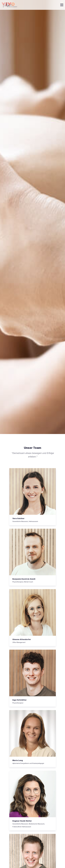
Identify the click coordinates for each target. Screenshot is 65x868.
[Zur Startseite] (9, 5)
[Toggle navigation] (62, 5)
